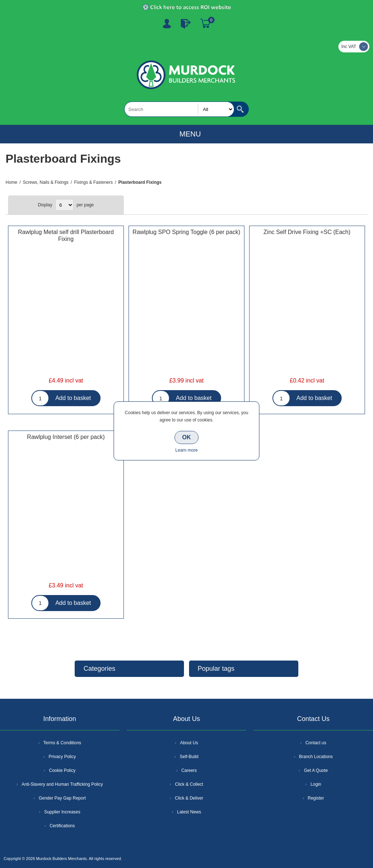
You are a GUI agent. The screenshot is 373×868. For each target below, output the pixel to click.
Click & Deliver (189, 798)
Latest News (189, 812)
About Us (189, 743)
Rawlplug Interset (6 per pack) (66, 437)
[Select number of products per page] (64, 205)
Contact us (316, 743)
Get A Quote (316, 770)
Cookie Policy (62, 770)
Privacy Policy (62, 757)
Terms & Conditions (62, 743)
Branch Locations (316, 757)
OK (186, 437)
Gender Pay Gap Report (62, 798)
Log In (186, 24)
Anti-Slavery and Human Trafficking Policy (62, 784)
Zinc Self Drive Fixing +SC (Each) (307, 232)
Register (167, 24)
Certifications (62, 826)
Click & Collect (189, 784)
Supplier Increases (62, 812)
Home (11, 182)
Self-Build (189, 757)
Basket (205, 24)
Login (316, 784)
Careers (189, 770)
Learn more (186, 450)
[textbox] (179, 109)
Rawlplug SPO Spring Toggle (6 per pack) (186, 232)
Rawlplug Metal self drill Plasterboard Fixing (66, 235)
